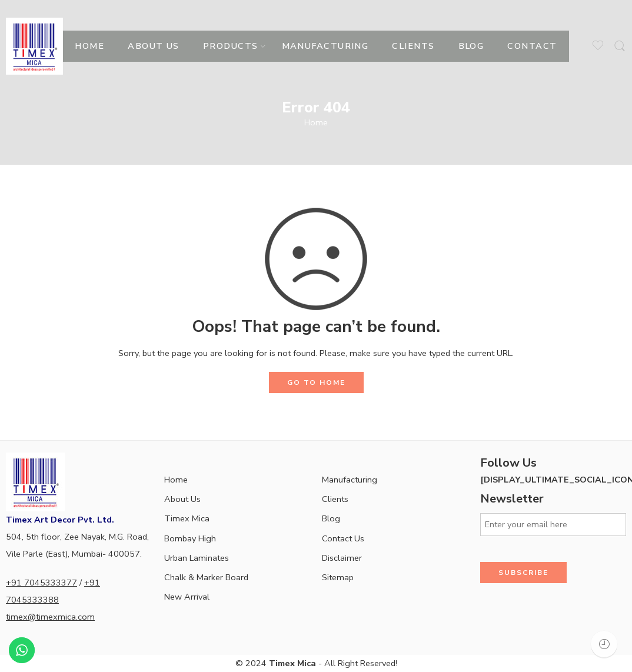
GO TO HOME (316, 382)
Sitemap (338, 577)
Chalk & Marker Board (206, 577)
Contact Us (343, 538)
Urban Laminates (197, 558)
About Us (182, 499)
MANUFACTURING (325, 46)
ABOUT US (154, 46)
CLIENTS (413, 46)
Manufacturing (350, 480)
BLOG (471, 46)
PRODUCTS (231, 46)
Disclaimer (342, 558)
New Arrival (187, 597)
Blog (331, 518)
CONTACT (532, 46)
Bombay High (190, 538)
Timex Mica (187, 518)
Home (316, 123)
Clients (335, 499)
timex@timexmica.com (50, 617)
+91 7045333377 (41, 583)
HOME (89, 46)
